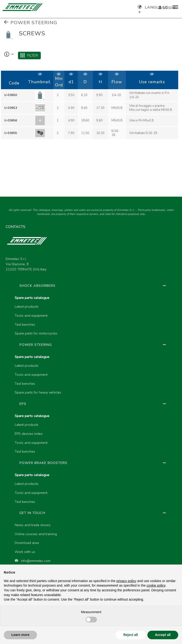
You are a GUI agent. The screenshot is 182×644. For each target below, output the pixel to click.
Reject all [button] (130, 635)
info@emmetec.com (33, 561)
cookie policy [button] (156, 585)
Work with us (25, 552)
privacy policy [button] (126, 581)
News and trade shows (33, 525)
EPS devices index (29, 434)
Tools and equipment (31, 315)
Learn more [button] (20, 635)
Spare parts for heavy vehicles (38, 392)
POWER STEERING (31, 23)
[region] (91, 105)
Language (153, 7)
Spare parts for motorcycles (36, 333)
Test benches (25, 324)
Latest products (27, 306)
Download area (27, 543)
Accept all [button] (163, 635)
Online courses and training (36, 534)
